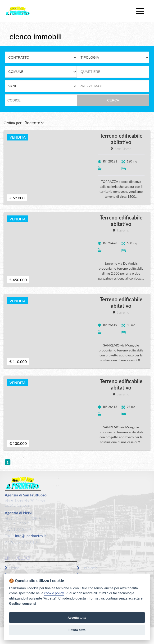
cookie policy (54, 593)
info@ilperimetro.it (30, 536)
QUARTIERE (91, 72)
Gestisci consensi (23, 604)
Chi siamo (87, 568)
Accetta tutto (77, 618)
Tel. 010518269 (18, 529)
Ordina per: (13, 123)
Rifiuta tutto (77, 630)
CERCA (113, 100)
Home (12, 568)
